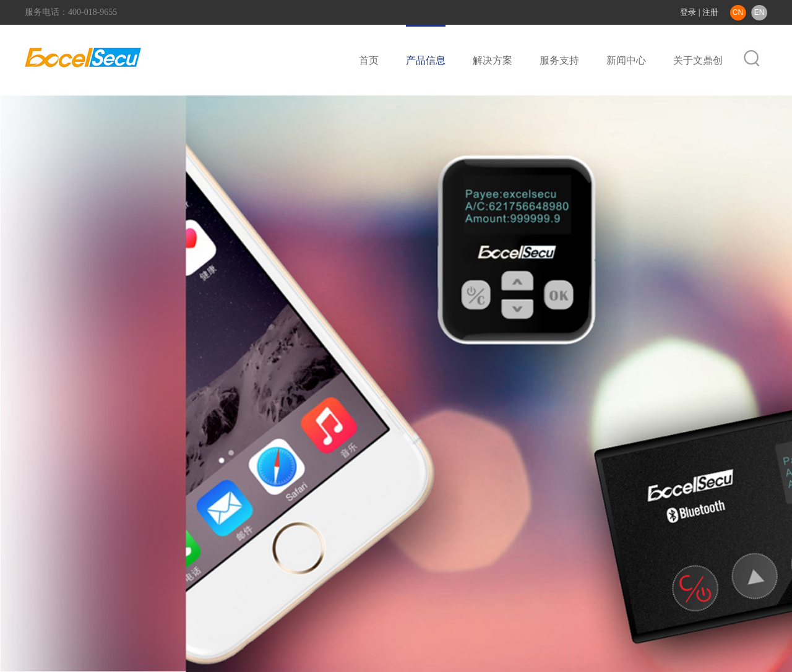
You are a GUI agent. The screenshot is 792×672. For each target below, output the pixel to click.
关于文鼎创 (698, 60)
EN (760, 12)
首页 (369, 60)
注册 (710, 12)
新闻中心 (626, 60)
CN (738, 12)
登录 (688, 12)
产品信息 (426, 60)
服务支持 (559, 60)
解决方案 (493, 60)
